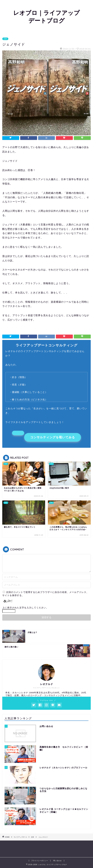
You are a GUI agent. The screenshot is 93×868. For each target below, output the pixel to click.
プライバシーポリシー (40, 861)
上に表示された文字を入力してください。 (25, 608)
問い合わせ (58, 861)
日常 (5, 39)
